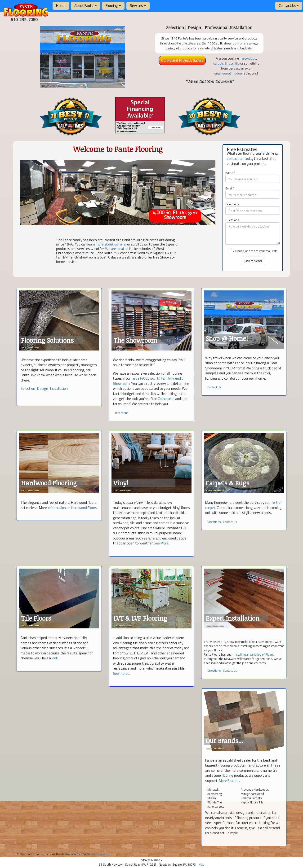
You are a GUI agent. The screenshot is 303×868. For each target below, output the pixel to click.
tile (237, 63)
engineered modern (229, 73)
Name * (230, 173)
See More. (161, 543)
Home (61, 6)
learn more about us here (107, 244)
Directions (122, 413)
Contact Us (214, 387)
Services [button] (138, 6)
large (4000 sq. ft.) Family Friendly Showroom (148, 381)
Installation (59, 388)
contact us (235, 159)
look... (56, 658)
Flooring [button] (113, 6)
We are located (117, 248)
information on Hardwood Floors (72, 508)
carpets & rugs (224, 63)
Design (43, 388)
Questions (232, 220)
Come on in (166, 399)
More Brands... (230, 781)
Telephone (232, 204)
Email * (230, 189)
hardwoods (248, 58)
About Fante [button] (85, 6)
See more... (121, 673)
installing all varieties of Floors (254, 654)
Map (201, 864)
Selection (28, 388)
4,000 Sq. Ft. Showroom (175, 215)
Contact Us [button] (289, 6)
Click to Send (253, 261)
